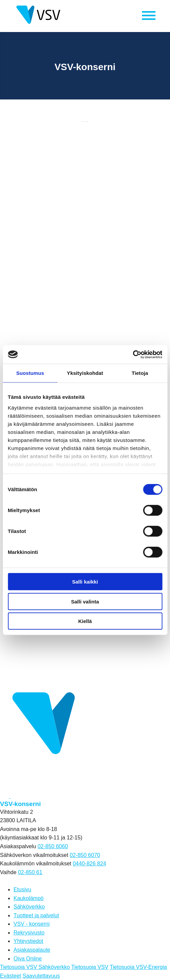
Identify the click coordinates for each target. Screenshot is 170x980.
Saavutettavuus (41, 976)
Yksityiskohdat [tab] (85, 373)
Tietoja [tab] (140, 373)
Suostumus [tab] (30, 373)
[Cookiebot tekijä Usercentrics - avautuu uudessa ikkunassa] (133, 354)
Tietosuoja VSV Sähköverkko (35, 967)
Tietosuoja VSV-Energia (138, 967)
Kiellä (85, 621)
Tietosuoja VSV (90, 967)
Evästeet (10, 976)
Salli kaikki (85, 582)
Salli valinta (85, 601)
